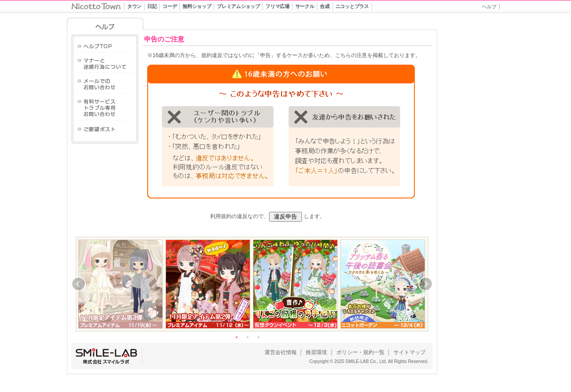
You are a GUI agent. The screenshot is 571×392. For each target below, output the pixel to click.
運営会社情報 (281, 352)
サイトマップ (410, 352)
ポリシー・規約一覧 (360, 352)
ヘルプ (489, 7)
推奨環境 (316, 352)
